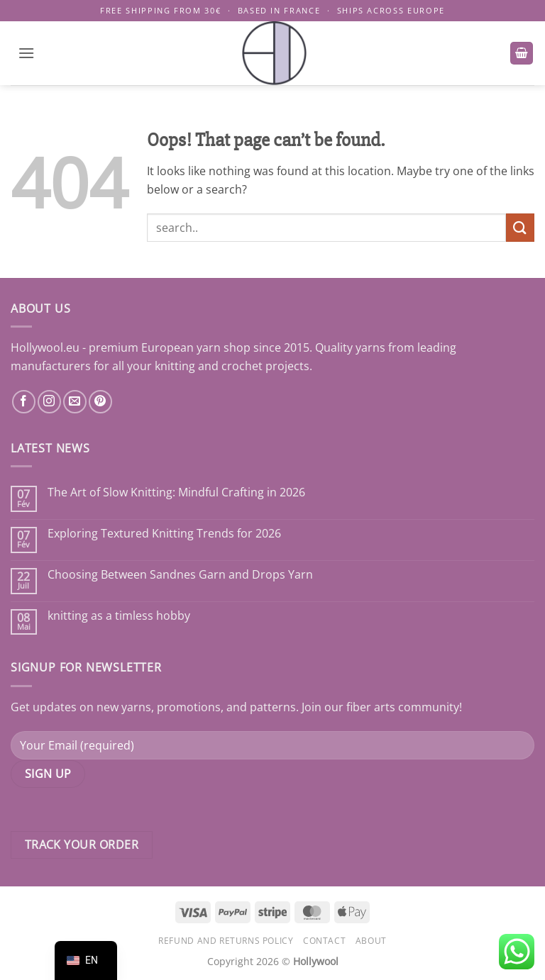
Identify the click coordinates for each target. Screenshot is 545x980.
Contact (324, 941)
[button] (26, 53)
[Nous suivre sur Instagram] (49, 402)
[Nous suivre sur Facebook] (24, 402)
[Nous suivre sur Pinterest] (100, 402)
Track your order (82, 845)
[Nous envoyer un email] (75, 402)
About (371, 941)
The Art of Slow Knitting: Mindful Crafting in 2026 (176, 492)
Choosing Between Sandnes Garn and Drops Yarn (180, 575)
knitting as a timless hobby (119, 616)
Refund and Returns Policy (226, 941)
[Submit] (520, 227)
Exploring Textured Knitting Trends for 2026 (164, 534)
